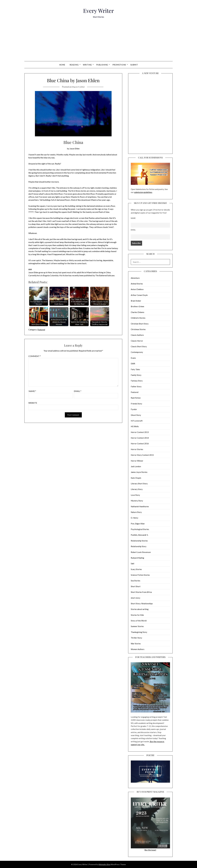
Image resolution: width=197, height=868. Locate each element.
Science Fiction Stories (140, 575)
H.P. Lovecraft (137, 421)
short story (136, 598)
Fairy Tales (135, 369)
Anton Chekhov (137, 289)
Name (32, 391)
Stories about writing (140, 609)
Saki (132, 563)
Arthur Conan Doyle (139, 295)
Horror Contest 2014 (140, 438)
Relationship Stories (139, 541)
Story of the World (139, 621)
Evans (133, 358)
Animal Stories (137, 284)
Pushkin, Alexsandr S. (140, 535)
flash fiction (136, 398)
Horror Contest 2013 (140, 432)
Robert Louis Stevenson (141, 552)
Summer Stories (137, 626)
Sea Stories (136, 581)
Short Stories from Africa (141, 592)
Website (33, 403)
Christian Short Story (140, 324)
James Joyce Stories (139, 472)
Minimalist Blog (105, 864)
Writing (87, 65)
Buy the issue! (150, 824)
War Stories (136, 644)
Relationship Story (139, 546)
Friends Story (136, 404)
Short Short (136, 586)
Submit (134, 65)
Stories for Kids (137, 615)
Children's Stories (138, 318)
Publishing (102, 65)
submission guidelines (143, 192)
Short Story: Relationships (142, 604)
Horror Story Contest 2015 (142, 455)
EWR (133, 364)
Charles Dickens (138, 312)
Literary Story (137, 489)
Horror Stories (137, 449)
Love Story (135, 495)
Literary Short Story (139, 484)
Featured (41, 330)
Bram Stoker (136, 301)
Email (78, 391)
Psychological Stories (140, 529)
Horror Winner (137, 461)
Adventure (135, 278)
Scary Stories (136, 569)
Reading (74, 65)
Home (62, 65)
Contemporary (137, 352)
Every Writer (98, 10)
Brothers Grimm (137, 306)
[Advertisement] (98, 42)
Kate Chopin (136, 478)
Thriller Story (136, 638)
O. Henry (134, 518)
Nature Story (136, 512)
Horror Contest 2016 (140, 444)
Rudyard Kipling (137, 558)
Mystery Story (137, 501)
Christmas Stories (138, 329)
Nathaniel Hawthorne (140, 506)
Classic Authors (137, 335)
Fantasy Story (137, 381)
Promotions (119, 65)
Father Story (136, 386)
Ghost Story (136, 415)
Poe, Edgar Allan (138, 524)
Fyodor (134, 409)
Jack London (136, 466)
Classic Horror (137, 341)
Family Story (136, 375)
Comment (35, 356)
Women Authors (138, 649)
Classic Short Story (139, 346)
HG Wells (135, 426)
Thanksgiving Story (139, 632)
